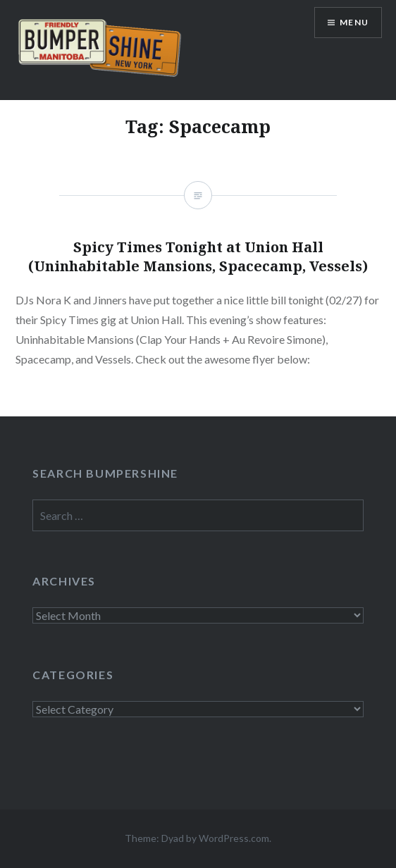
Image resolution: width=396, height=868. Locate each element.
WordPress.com (234, 838)
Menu (354, 22)
